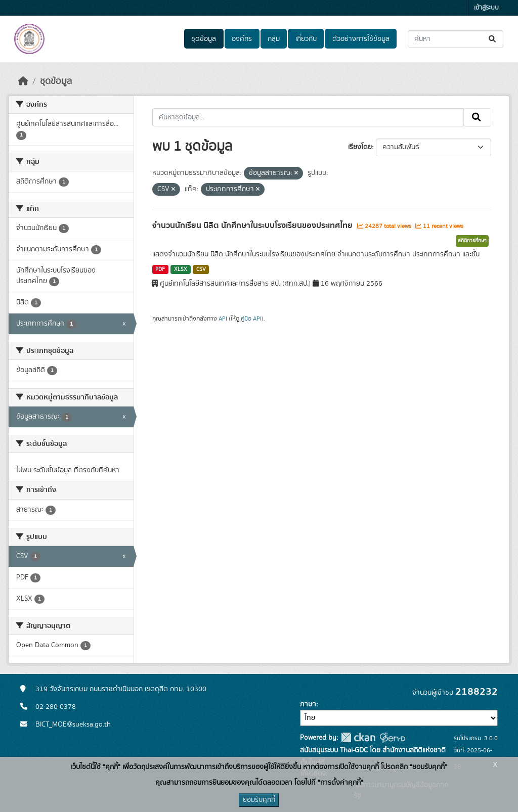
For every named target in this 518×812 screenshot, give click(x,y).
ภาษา (308, 704)
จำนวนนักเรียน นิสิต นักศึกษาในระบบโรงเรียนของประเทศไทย (253, 225)
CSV (201, 269)
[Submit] (493, 39)
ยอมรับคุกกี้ (259, 800)
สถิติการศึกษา (472, 241)
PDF (160, 269)
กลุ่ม (274, 39)
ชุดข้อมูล (204, 39)
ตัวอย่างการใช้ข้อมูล (361, 39)
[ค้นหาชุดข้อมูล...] (456, 39)
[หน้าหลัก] (23, 81)
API (223, 319)
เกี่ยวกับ (306, 39)
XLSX (181, 269)
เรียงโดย (360, 147)
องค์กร (242, 39)
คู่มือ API (251, 319)
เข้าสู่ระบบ (486, 8)
